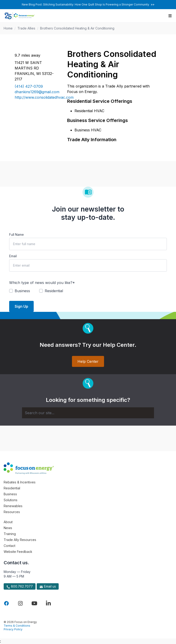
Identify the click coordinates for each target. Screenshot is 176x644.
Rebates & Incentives (20, 482)
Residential (12, 488)
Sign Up (21, 306)
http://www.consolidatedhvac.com (35, 97)
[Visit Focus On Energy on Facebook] (6, 603)
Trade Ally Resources (20, 540)
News (8, 528)
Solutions (11, 500)
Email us (48, 586)
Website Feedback (18, 552)
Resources (12, 512)
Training (10, 534)
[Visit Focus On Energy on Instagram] (20, 603)
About (8, 522)
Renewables (13, 506)
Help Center (88, 361)
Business (10, 494)
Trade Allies (26, 28)
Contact (10, 546)
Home (8, 28)
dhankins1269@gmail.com (35, 92)
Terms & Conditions (17, 626)
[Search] (88, 413)
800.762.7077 (20, 586)
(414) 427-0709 (29, 86)
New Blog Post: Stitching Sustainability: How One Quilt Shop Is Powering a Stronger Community (88, 4)
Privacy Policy (13, 629)
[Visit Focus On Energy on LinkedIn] (48, 603)
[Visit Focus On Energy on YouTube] (34, 603)
